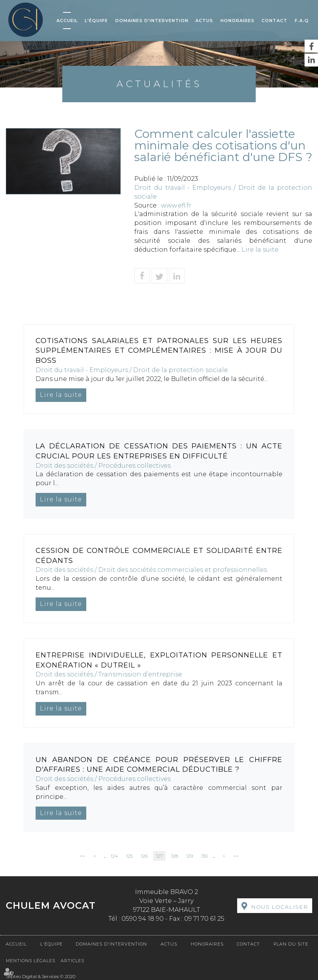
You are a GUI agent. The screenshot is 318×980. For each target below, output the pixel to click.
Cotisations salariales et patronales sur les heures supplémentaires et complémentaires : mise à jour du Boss (159, 351)
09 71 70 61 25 (204, 919)
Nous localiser (280, 907)
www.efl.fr (176, 205)
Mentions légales (31, 961)
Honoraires (238, 21)
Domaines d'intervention (152, 21)
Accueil (67, 21)
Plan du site (291, 944)
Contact (274, 21)
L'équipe (96, 21)
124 (114, 856)
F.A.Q (302, 21)
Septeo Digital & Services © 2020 (41, 976)
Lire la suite (260, 250)
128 (174, 856)
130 (204, 856)
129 (190, 856)
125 (129, 856)
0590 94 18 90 (143, 919)
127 (159, 856)
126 (144, 856)
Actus (204, 21)
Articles (73, 961)
